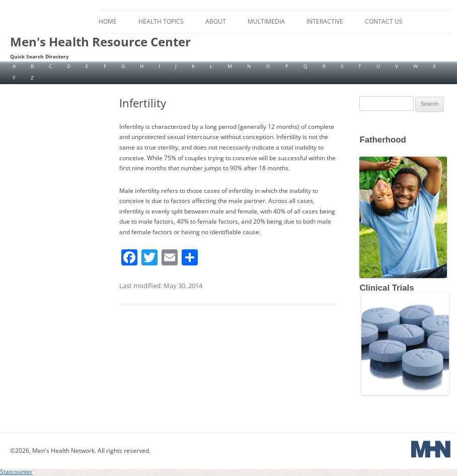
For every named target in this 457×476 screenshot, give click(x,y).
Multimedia (266, 21)
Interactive (325, 21)
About (216, 21)
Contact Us (384, 21)
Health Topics (161, 21)
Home (108, 21)
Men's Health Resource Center (100, 42)
